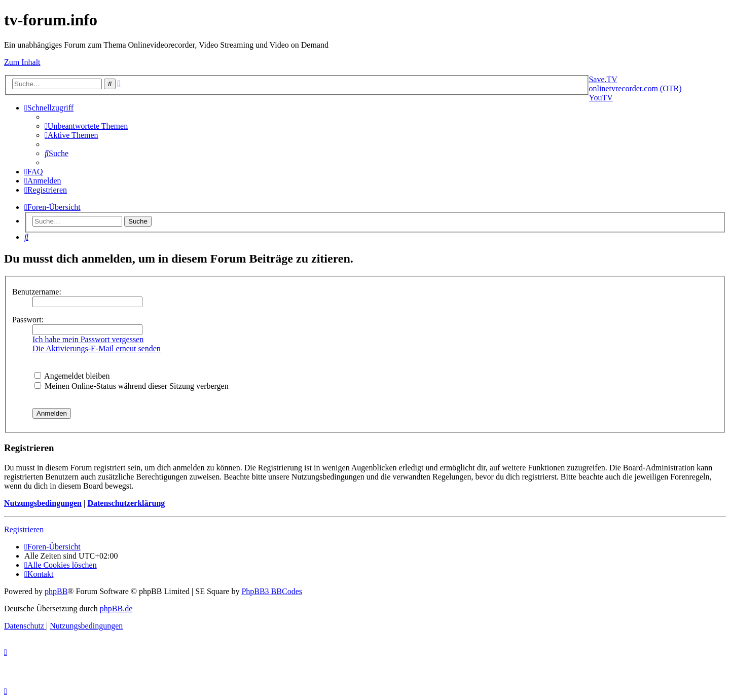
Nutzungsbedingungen (43, 503)
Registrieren (24, 529)
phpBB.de (116, 609)
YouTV (600, 98)
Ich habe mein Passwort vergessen (88, 339)
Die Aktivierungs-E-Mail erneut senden (97, 348)
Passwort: (28, 320)
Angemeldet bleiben (72, 376)
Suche (138, 221)
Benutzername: (37, 292)
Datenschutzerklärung (126, 503)
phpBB (56, 591)
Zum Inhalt (22, 62)
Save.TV (603, 79)
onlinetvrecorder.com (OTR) (635, 88)
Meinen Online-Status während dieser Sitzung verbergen (132, 386)
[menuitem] (86, 126)
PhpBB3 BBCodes (272, 591)
